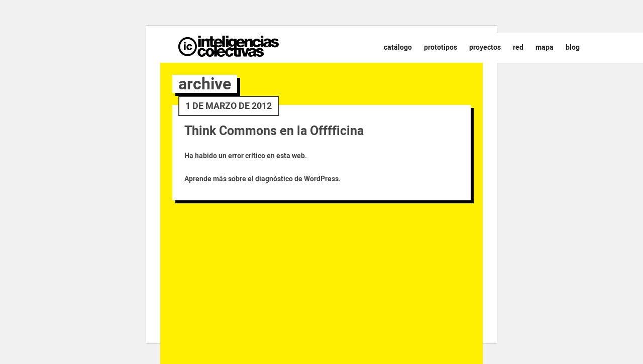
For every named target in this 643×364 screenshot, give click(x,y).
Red (518, 47)
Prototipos (441, 47)
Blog (573, 47)
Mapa (545, 47)
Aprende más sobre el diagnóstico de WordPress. (262, 179)
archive (205, 84)
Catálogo (398, 47)
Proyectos (485, 47)
